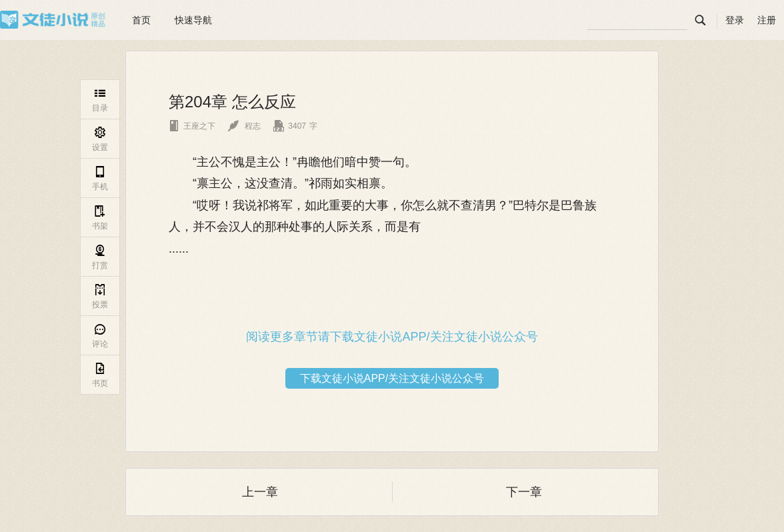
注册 (767, 20)
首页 (141, 20)
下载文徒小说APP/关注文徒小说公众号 (392, 378)
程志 (244, 126)
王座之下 (192, 126)
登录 (735, 20)
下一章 (524, 492)
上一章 (260, 492)
